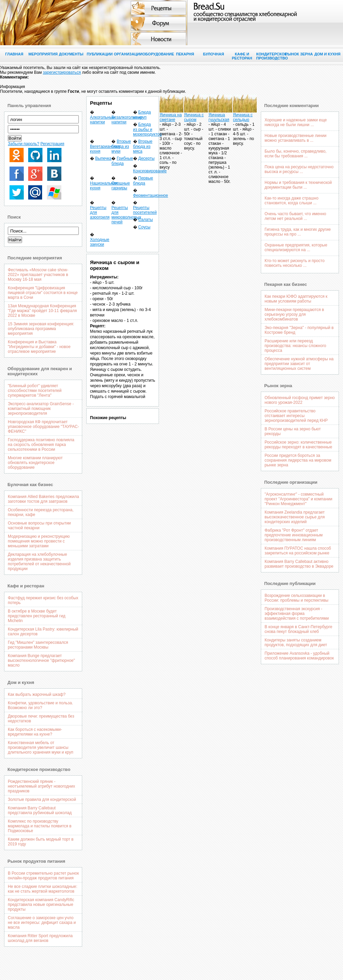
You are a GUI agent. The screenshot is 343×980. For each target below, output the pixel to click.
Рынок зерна (299, 54)
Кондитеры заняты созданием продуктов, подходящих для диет (296, 642)
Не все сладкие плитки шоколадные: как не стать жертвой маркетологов (43, 889)
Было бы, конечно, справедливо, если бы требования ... (295, 154)
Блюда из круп (142, 115)
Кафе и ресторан (242, 56)
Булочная (214, 54)
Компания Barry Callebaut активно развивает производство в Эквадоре (299, 564)
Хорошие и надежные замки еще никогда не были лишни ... (296, 122)
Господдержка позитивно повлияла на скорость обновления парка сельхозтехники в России (41, 445)
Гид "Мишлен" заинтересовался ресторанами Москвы (38, 645)
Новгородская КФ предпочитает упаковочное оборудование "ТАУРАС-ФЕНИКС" (43, 427)
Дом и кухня (328, 54)
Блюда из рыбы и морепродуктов (148, 129)
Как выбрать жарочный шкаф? (37, 694)
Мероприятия (43, 54)
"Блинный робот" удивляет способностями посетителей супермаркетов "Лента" (35, 391)
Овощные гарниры (121, 186)
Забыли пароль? (24, 144)
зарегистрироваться (62, 72)
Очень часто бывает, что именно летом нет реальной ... (295, 216)
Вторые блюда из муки (121, 146)
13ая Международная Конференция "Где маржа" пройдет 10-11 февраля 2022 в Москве (42, 311)
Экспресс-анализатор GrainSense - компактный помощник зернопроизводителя (41, 409)
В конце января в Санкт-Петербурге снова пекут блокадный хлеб (298, 629)
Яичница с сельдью (243, 117)
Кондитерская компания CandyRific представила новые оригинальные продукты (41, 905)
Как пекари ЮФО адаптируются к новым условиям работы (296, 299)
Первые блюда (143, 181)
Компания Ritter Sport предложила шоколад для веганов (40, 938)
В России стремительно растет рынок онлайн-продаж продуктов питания (43, 876)
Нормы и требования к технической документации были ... (298, 185)
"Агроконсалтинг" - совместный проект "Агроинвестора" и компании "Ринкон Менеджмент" (299, 499)
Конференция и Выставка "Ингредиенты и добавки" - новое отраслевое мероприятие (39, 347)
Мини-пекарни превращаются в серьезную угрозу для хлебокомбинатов (294, 314)
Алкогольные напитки (102, 120)
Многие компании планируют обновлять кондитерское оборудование (35, 463)
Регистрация (52, 144)
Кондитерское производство (270, 56)
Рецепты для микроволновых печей (126, 215)
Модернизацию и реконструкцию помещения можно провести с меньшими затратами (39, 541)
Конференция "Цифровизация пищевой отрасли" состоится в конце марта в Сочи (43, 293)
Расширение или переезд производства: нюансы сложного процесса (295, 346)
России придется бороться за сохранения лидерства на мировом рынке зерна (298, 460)
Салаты (146, 220)
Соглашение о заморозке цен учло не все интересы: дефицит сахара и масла (42, 923)
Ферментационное (151, 195)
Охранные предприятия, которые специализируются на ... (296, 247)
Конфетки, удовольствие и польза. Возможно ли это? (40, 705)
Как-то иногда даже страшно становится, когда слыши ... (292, 201)
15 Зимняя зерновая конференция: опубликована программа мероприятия (41, 329)
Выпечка (103, 158)
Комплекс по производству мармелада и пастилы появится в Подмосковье (40, 826)
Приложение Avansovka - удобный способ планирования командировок (299, 656)
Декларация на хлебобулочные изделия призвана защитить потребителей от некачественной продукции (39, 562)
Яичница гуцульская (219, 117)
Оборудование (157, 54)
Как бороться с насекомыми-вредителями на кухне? (35, 732)
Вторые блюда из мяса (143, 146)
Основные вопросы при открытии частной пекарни (39, 526)
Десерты (146, 158)
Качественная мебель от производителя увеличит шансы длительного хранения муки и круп (41, 747)
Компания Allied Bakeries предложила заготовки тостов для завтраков (43, 499)
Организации (128, 54)
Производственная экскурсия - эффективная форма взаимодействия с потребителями (297, 614)
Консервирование (150, 171)
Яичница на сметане (171, 117)
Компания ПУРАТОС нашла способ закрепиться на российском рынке (298, 551)
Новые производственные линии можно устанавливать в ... (295, 138)
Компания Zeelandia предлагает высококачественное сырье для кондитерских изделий (295, 517)
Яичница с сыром (194, 117)
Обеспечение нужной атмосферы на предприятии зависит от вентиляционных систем (299, 364)
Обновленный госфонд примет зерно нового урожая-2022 (300, 400)
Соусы (144, 227)
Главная (14, 54)
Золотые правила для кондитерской (42, 800)
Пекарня (185, 54)
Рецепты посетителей (145, 210)
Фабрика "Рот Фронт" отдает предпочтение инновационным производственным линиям (294, 535)
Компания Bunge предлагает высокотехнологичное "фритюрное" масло (41, 660)
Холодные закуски (100, 242)
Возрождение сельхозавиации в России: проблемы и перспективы (296, 598)
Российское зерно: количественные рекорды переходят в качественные (298, 445)
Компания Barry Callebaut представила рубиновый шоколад (40, 810)
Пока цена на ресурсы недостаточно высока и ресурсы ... (299, 169)
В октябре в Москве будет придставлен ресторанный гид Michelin (37, 616)
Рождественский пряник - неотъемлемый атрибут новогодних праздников (41, 786)
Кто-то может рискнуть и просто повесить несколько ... (295, 263)
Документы (71, 54)
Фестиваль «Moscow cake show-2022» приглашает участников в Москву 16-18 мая (38, 275)
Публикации (100, 54)
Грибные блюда (122, 161)
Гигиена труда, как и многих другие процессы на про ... (298, 232)
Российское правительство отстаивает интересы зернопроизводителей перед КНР (296, 416)
